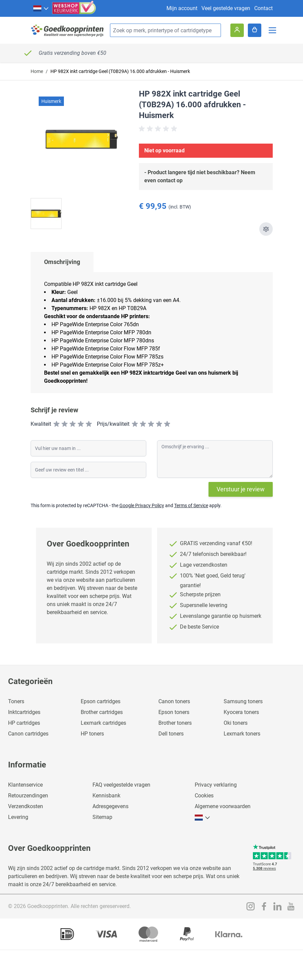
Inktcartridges (24, 712)
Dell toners (171, 734)
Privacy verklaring (216, 785)
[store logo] (68, 30)
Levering (18, 817)
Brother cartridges (102, 712)
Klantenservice (25, 785)
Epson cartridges (101, 701)
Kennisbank (106, 796)
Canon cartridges (28, 734)
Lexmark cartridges (103, 723)
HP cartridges (24, 723)
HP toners (92, 734)
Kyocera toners (241, 712)
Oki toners (236, 723)
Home (37, 71)
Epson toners (174, 712)
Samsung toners (243, 701)
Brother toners (175, 723)
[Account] (237, 30)
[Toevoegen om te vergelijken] (266, 229)
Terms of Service (191, 505)
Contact (263, 8)
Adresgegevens (110, 806)
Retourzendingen (28, 796)
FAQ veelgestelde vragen (121, 785)
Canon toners (174, 701)
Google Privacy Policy (142, 505)
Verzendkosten (26, 806)
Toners (16, 701)
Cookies (204, 796)
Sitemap (102, 817)
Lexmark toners (242, 734)
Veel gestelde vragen (226, 8)
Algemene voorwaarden (223, 806)
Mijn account (182, 8)
